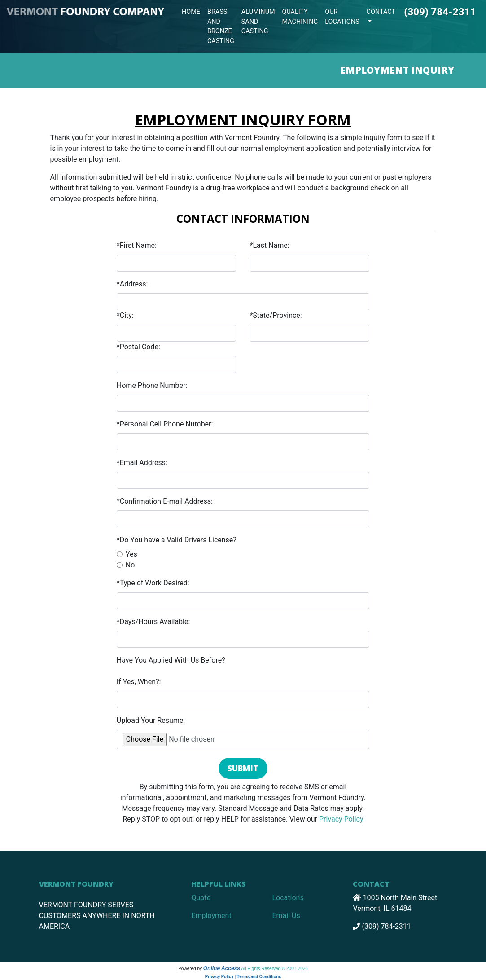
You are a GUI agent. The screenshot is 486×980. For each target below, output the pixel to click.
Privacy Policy (341, 819)
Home (191, 12)
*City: (125, 315)
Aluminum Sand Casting (258, 22)
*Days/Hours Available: (153, 622)
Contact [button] (381, 12)
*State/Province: (276, 315)
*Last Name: (269, 245)
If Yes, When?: (139, 682)
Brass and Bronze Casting (221, 26)
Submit (243, 768)
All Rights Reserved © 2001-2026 (274, 969)
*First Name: (137, 245)
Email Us (286, 916)
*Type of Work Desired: (153, 583)
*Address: (132, 284)
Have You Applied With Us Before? (171, 660)
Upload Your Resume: (151, 720)
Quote (201, 898)
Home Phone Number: (152, 385)
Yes (131, 554)
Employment (211, 916)
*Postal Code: (138, 347)
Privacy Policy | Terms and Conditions (243, 977)
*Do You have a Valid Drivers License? (177, 540)
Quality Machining (300, 17)
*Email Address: (142, 463)
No (130, 565)
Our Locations (342, 17)
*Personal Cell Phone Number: (165, 424)
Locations (288, 898)
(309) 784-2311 (440, 12)
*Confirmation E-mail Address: (165, 501)
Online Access (222, 968)
